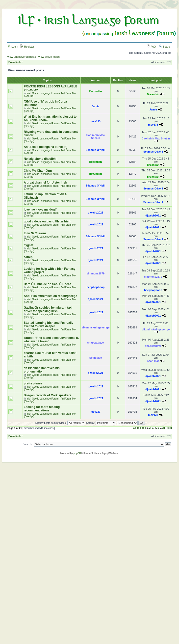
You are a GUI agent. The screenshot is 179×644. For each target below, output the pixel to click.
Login (13, 47)
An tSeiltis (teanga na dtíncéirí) (46, 147)
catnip (28, 257)
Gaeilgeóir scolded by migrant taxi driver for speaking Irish (48, 309)
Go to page (139, 428)
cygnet (29, 245)
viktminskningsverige (96, 327)
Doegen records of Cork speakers (48, 395)
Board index (16, 62)
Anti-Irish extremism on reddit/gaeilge (50, 296)
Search (165, 47)
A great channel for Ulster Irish (45, 183)
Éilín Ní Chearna (35, 233)
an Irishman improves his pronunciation (42, 370)
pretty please (33, 383)
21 (164, 428)
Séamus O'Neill (96, 150)
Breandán (95, 91)
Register (27, 47)
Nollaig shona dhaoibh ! (41, 159)
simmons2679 (95, 273)
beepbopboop (95, 287)
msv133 (96, 121)
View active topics (49, 57)
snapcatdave (96, 343)
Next (169, 428)
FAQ (151, 47)
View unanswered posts (22, 57)
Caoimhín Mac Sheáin (96, 136)
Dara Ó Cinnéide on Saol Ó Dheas (48, 284)
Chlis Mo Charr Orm (38, 171)
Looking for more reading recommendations (42, 409)
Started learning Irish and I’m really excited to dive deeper (49, 324)
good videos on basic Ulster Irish (47, 221)
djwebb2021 (96, 213)
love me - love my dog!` (40, 210)
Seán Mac (95, 358)
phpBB (77, 453)
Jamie (95, 106)
